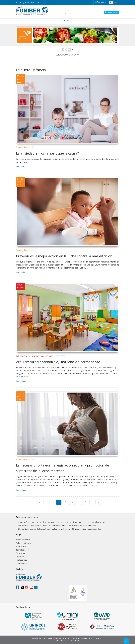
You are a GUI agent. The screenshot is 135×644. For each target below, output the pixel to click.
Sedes (68, 21)
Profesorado (22, 560)
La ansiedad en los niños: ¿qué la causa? (47, 153)
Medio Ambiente (23, 540)
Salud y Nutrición (25, 147)
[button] (116, 2)
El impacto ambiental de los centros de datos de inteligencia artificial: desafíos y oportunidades (59, 529)
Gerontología (22, 563)
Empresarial (21, 546)
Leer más (20, 166)
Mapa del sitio (61, 641)
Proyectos (60, 356)
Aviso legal (75, 641)
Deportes (20, 557)
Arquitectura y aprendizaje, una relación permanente (58, 362)
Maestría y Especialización (27, 3)
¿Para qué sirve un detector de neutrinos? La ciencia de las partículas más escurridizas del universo (62, 522)
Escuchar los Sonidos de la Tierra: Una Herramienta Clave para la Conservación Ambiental (57, 526)
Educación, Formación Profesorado (35, 356)
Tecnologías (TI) (23, 550)
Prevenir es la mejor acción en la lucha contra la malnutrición (64, 256)
